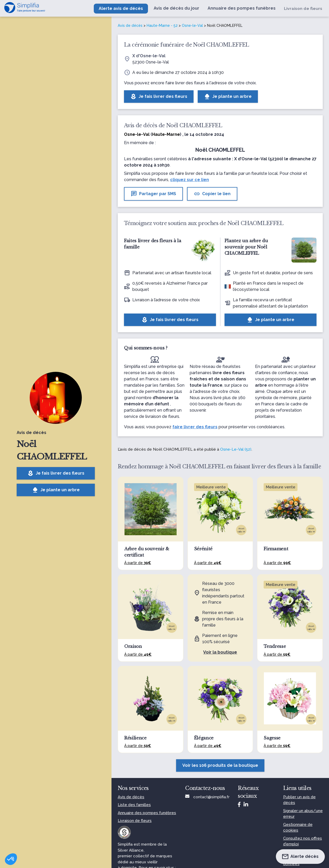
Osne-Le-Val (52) (236, 449)
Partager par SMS (153, 194)
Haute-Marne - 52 (162, 25)
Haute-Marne (166, 134)
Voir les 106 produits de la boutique (220, 765)
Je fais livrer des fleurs (56, 473)
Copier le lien (212, 194)
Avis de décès (130, 25)
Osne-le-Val (192, 25)
